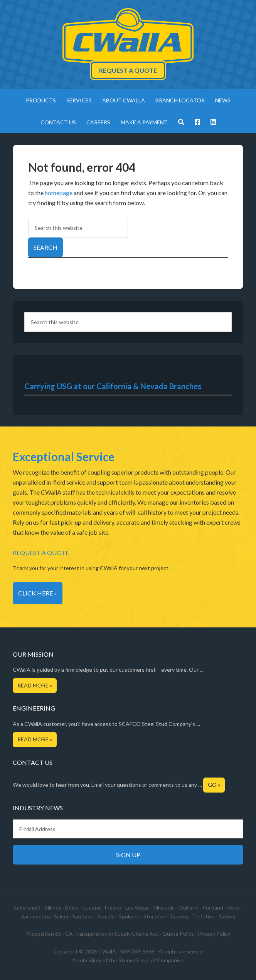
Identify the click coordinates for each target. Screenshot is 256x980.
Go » (214, 785)
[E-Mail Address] (128, 829)
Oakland (189, 907)
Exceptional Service (64, 457)
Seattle (106, 916)
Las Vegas (137, 907)
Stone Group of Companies (151, 960)
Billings (53, 907)
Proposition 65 (44, 934)
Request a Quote (128, 70)
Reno (233, 907)
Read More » (35, 685)
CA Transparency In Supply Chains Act (112, 934)
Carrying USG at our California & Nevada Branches (113, 386)
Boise (72, 907)
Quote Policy (178, 934)
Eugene (92, 907)
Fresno (113, 907)
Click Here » (38, 593)
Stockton (155, 916)
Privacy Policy (214, 934)
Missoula (164, 907)
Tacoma (179, 916)
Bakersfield (27, 907)
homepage (59, 193)
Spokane (129, 916)
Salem (61, 916)
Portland (213, 907)
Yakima (227, 916)
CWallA (128, 37)
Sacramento (36, 916)
